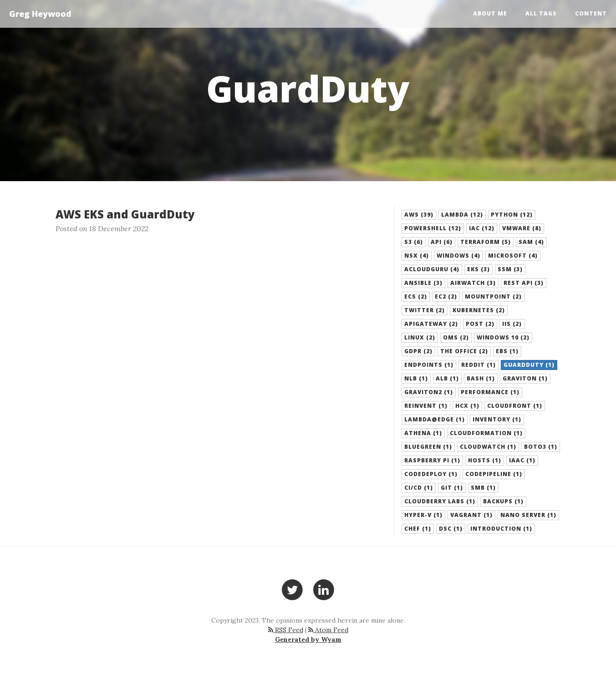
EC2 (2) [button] (446, 296)
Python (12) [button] (512, 215)
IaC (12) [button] (482, 228)
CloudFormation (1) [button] (486, 433)
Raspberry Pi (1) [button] (432, 460)
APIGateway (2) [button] (431, 324)
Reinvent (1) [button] (426, 406)
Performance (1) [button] (490, 392)
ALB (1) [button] (447, 378)
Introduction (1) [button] (501, 529)
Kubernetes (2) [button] (479, 310)
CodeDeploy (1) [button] (431, 474)
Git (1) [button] (452, 488)
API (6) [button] (442, 242)
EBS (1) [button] (507, 351)
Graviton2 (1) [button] (429, 392)
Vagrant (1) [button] (471, 515)
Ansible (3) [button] (423, 283)
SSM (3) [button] (510, 269)
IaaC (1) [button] (522, 460)
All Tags (541, 13)
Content (591, 13)
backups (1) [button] (503, 501)
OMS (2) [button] (456, 337)
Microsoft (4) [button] (513, 256)
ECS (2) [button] (416, 296)
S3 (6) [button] (414, 242)
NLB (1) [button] (416, 378)
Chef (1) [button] (418, 529)
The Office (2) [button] (464, 351)
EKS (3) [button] (479, 269)
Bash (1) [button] (481, 378)
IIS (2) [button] (512, 324)
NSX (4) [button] (417, 256)
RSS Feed (286, 630)
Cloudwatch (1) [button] (488, 447)
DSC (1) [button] (451, 529)
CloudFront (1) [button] (515, 406)
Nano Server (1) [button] (528, 515)
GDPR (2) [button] (418, 351)
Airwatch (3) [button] (473, 283)
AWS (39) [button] (419, 215)
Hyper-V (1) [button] (423, 515)
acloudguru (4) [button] (432, 269)
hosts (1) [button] (485, 460)
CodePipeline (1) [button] (494, 474)
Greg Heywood (40, 14)
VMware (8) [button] (522, 228)
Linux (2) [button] (420, 337)
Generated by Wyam (308, 639)
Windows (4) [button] (458, 256)
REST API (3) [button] (524, 283)
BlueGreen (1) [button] (428, 447)
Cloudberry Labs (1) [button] (440, 501)
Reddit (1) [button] (479, 365)
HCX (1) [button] (467, 406)
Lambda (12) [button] (462, 215)
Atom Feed (328, 630)
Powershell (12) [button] (433, 228)
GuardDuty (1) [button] (529, 365)
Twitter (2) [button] (425, 310)
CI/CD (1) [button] (419, 488)
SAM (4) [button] (531, 242)
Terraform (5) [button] (486, 242)
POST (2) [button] (480, 324)
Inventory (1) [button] (497, 419)
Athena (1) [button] (423, 433)
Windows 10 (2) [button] (503, 337)
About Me (490, 13)
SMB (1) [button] (483, 488)
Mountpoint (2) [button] (493, 296)
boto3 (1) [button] (541, 447)
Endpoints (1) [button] (429, 365)
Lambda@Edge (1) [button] (435, 419)
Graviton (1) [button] (525, 378)
